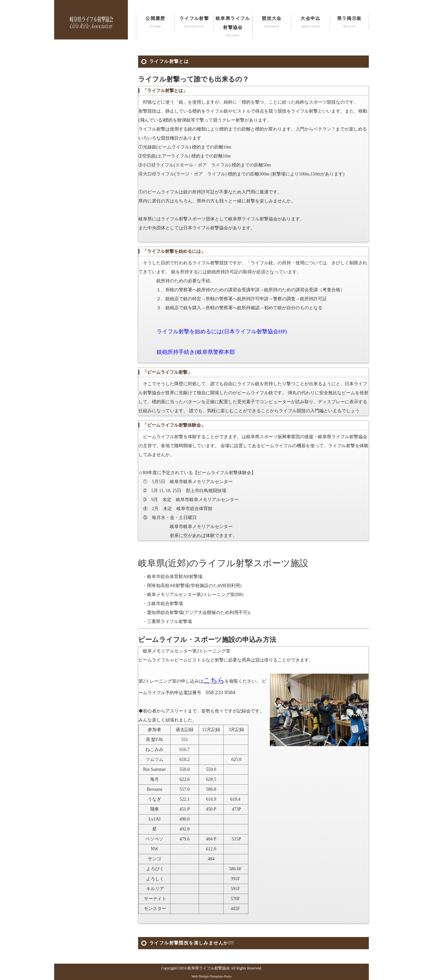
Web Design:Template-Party (212, 976)
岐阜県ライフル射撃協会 (233, 27)
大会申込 (311, 23)
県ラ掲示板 (349, 23)
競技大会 (272, 23)
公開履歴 (155, 23)
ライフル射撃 (194, 23)
